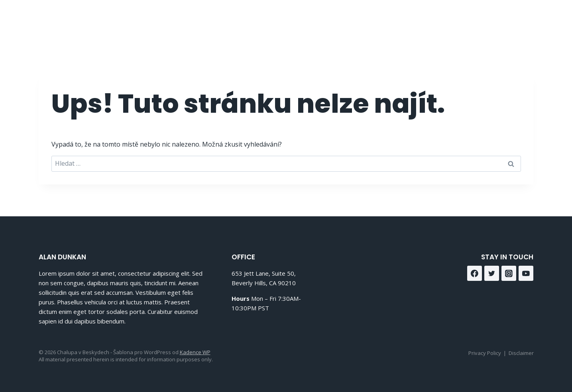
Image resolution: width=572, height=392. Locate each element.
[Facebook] (505, 20)
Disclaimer (521, 353)
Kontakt (465, 20)
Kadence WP (195, 352)
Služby (426, 20)
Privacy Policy (485, 353)
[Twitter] (492, 273)
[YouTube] (526, 273)
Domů (358, 20)
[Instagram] (525, 20)
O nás (391, 20)
